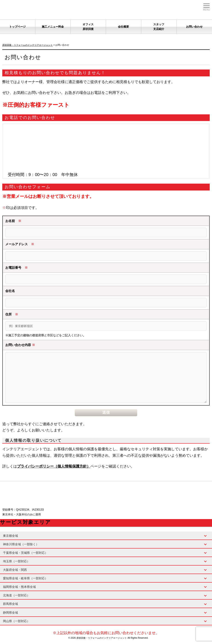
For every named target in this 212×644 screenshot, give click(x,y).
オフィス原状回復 (88, 27)
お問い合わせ (194, 27)
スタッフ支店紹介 (159, 27)
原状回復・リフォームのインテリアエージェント (102, 638)
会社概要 (123, 27)
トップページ (17, 27)
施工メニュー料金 (53, 27)
